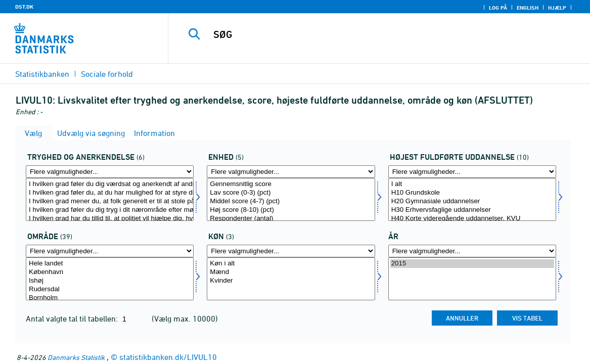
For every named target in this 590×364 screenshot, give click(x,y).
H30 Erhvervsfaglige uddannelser (472, 210)
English (528, 8)
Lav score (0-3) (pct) (291, 193)
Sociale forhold (107, 74)
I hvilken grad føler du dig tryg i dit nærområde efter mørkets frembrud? (110, 210)
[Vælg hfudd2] (472, 199)
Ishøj (110, 281)
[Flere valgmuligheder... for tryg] (110, 172)
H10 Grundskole (472, 193)
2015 (472, 264)
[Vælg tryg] (110, 199)
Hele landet (110, 264)
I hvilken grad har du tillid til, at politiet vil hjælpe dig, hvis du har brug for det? (110, 219)
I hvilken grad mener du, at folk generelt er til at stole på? (110, 201)
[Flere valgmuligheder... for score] (291, 172)
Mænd (291, 272)
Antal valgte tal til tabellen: (73, 318)
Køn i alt (291, 264)
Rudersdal (110, 289)
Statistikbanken (42, 74)
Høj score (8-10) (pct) (291, 210)
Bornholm (110, 298)
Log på (498, 8)
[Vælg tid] (472, 279)
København (110, 272)
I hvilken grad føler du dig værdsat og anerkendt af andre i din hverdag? (110, 184)
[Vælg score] (291, 199)
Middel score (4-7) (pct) (291, 201)
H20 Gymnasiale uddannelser (472, 201)
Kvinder (291, 281)
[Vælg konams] (291, 279)
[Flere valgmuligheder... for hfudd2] (472, 172)
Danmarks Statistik (76, 357)
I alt (472, 184)
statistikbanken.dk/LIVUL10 (168, 357)
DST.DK (24, 7)
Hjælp (557, 8)
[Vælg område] (110, 279)
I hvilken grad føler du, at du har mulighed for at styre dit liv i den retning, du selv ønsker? (110, 193)
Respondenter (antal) (291, 219)
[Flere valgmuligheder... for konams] (291, 251)
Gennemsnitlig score (291, 184)
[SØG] (376, 34)
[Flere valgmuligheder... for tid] (472, 251)
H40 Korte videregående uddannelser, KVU (472, 219)
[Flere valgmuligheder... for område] (110, 251)
